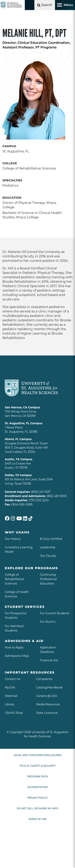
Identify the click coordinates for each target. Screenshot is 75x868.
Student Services (25, 607)
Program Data (37, 776)
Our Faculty (48, 556)
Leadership (48, 547)
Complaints (44, 679)
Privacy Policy (37, 798)
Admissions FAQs (17, 656)
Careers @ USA (47, 696)
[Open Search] (45, 5)
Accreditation (37, 787)
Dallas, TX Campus (18, 475)
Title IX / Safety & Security (37, 766)
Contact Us (12, 679)
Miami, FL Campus (18, 439)
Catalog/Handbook (49, 687)
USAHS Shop (14, 713)
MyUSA (10, 687)
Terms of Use (38, 819)
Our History (13, 539)
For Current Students (55, 613)
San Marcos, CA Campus (22, 407)
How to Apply (14, 647)
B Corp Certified (51, 539)
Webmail (11, 696)
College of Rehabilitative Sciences (14, 579)
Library (10, 704)
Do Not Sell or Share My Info (38, 808)
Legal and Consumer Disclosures (37, 755)
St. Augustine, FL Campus (24, 423)
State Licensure (47, 713)
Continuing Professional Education (48, 579)
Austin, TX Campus (19, 459)
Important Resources (30, 672)
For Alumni (48, 622)
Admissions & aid (24, 641)
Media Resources (48, 704)
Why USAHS (17, 532)
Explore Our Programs (31, 568)
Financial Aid (49, 660)
